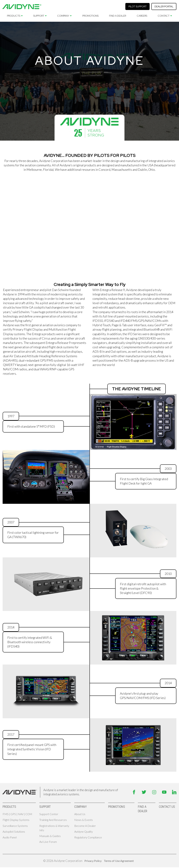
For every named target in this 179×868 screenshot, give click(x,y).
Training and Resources (53, 820)
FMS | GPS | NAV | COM (17, 814)
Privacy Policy (93, 861)
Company (63, 16)
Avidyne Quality (84, 831)
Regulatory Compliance (88, 837)
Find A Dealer (118, 16)
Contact (164, 16)
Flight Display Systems (16, 820)
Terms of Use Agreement (119, 861)
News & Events (84, 820)
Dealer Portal (164, 6)
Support (39, 16)
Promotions (90, 16)
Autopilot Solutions (14, 831)
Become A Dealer (85, 826)
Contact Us (167, 807)
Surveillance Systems (15, 826)
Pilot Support (138, 6)
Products (14, 16)
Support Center (49, 814)
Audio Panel (10, 837)
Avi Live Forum (48, 842)
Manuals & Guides (50, 836)
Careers (142, 16)
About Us (80, 814)
